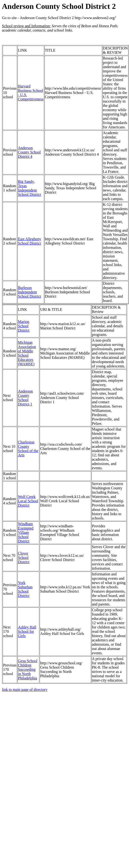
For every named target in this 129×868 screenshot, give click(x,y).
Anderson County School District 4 (29, 152)
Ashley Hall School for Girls (27, 631)
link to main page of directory (25, 690)
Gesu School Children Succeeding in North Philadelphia (28, 669)
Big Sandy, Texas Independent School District (29, 188)
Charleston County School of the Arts (28, 449)
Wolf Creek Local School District (28, 501)
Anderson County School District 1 (25, 398)
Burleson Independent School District (29, 292)
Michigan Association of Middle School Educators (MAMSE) (27, 353)
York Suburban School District (25, 589)
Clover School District (24, 558)
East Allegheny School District (30, 241)
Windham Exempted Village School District (26, 532)
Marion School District (24, 326)
